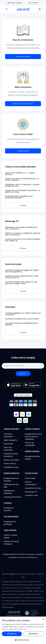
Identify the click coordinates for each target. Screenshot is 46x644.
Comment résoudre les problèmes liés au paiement (21, 324)
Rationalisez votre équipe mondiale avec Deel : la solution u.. (21, 228)
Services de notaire (11, 460)
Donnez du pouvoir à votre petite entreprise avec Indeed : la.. (23, 240)
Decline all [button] (34, 634)
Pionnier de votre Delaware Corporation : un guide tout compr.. (23, 191)
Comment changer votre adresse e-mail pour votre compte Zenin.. (21, 283)
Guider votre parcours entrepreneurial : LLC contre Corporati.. (22, 179)
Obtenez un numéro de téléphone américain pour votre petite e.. (23, 234)
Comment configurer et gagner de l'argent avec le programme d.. (22, 271)
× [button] (43, 619)
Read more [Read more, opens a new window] (23, 629)
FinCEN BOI (8, 444)
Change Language (15, 3)
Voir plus (23, 205)
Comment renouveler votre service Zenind (22, 319)
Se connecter (33, 3)
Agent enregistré (10, 440)
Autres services (10, 463)
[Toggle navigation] (7, 9)
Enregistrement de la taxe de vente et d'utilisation (33, 436)
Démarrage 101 (31, 492)
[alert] (23, 630)
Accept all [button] (12, 634)
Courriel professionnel (12, 497)
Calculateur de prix (11, 467)
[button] (23, 640)
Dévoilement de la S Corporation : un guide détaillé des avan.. (22, 185)
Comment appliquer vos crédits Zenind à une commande (23, 314)
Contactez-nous (23, 151)
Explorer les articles (23, 57)
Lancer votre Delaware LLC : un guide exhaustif (20, 173)
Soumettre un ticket (33, 488)
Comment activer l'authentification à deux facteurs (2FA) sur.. (22, 277)
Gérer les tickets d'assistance (23, 104)
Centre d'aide (30, 478)
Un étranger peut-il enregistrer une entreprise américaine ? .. (19, 197)
